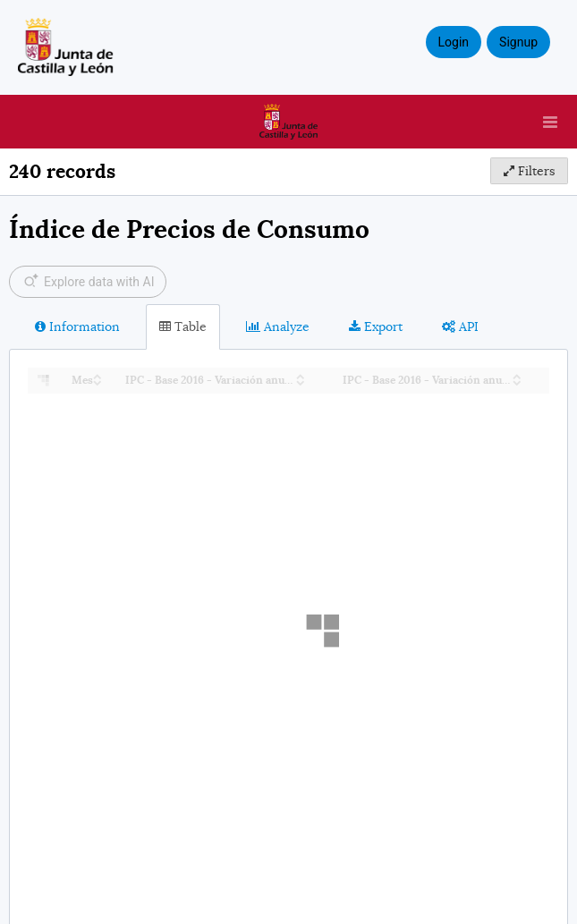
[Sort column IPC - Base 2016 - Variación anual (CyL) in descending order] (301, 381)
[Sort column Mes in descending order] (98, 381)
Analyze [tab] (278, 326)
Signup (518, 42)
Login (454, 42)
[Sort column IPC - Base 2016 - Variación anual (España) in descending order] (517, 381)
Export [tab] (376, 326)
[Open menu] (550, 122)
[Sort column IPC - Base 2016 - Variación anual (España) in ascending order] (517, 375)
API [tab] (460, 326)
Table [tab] (183, 326)
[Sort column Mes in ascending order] (98, 375)
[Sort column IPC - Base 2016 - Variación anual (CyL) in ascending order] (301, 375)
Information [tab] (77, 326)
